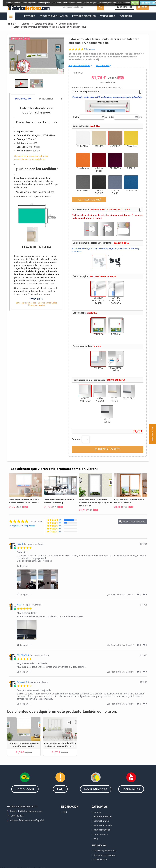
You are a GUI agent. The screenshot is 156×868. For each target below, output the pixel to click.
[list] (82, 580)
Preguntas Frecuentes (81, 66)
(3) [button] (60, 520)
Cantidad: (77, 439)
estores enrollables (103, 817)
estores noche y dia (103, 825)
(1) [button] (60, 523)
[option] (25, 491)
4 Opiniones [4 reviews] (89, 49)
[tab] (37, 99)
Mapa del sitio (100, 859)
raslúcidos (26, 303)
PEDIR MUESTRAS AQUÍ (89, 200)
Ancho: (76, 117)
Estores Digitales (84, 16)
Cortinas (126, 16)
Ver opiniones (104, 66)
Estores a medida (37, 305)
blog (96, 839)
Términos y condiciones (105, 851)
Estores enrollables (47, 303)
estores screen (101, 834)
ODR (65, 812)
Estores (30, 16)
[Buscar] (82, 7)
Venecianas (108, 16)
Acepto (135, 3)
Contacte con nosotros (104, 855)
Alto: (111, 117)
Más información (148, 3)
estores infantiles (102, 830)
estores (97, 812)
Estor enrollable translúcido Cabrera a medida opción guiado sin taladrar (96, 503)
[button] (132, 522)
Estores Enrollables (54, 16)
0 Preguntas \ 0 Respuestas (22, 526)
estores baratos (101, 821)
